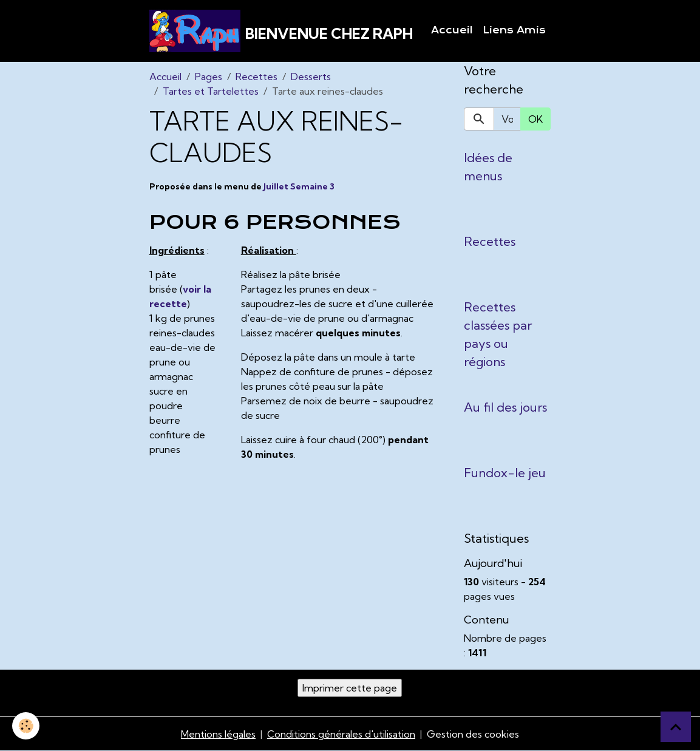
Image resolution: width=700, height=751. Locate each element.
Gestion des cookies (473, 734)
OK (535, 119)
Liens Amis (514, 30)
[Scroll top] (676, 727)
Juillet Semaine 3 (299, 186)
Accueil (452, 30)
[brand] (281, 31)
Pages (209, 76)
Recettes (257, 76)
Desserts (311, 76)
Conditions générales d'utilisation (341, 734)
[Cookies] (26, 726)
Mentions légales (218, 734)
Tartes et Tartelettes (211, 91)
